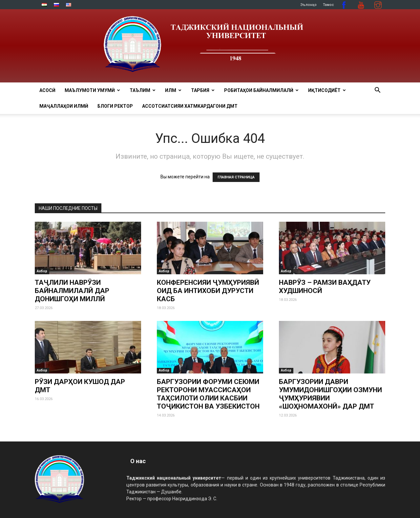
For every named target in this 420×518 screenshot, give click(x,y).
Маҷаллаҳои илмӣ (64, 106)
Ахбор (42, 271)
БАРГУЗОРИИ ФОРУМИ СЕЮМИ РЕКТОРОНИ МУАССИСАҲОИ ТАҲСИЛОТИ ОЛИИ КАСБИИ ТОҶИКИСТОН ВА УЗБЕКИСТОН (208, 394)
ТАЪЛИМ (143, 90)
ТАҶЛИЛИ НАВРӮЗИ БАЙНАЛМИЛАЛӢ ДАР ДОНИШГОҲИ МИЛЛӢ (72, 291)
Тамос (328, 5)
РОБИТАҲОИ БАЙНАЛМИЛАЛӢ (261, 90)
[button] (377, 91)
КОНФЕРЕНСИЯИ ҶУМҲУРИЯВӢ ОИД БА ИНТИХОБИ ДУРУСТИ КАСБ (208, 291)
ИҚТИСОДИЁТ (327, 90)
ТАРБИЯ (203, 90)
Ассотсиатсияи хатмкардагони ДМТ (190, 106)
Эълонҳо (308, 5)
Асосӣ (47, 90)
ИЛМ (173, 90)
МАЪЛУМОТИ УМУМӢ (92, 90)
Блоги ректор (115, 106)
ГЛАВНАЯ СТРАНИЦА (236, 177)
